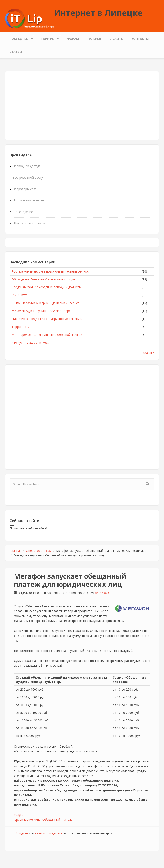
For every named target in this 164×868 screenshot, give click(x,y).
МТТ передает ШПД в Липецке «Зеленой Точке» (47, 335)
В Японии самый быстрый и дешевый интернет (46, 303)
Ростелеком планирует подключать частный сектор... (51, 271)
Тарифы (49, 38)
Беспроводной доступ (29, 178)
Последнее (20, 38)
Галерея (94, 39)
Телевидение (23, 212)
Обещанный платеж (57, 819)
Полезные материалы (30, 223)
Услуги (19, 815)
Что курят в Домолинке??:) (31, 343)
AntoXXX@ (102, 593)
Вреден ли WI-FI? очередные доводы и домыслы (46, 287)
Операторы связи (25, 189)
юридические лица (27, 819)
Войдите (22, 833)
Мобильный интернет (30, 200)
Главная (16, 551)
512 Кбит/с (19, 295)
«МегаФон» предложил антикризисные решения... (47, 319)
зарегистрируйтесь (49, 833)
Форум (73, 39)
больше (149, 353)
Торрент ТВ (20, 327)
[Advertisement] (82, 106)
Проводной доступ (26, 166)
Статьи (16, 52)
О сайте (116, 39)
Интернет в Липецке (98, 13)
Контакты (140, 39)
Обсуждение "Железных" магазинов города (43, 279)
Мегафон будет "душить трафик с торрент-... (44, 311)
